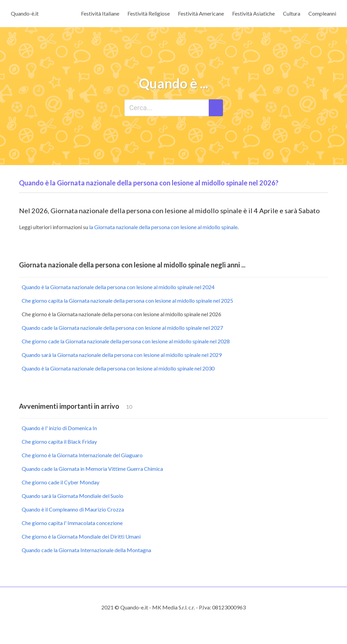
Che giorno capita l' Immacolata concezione (72, 523)
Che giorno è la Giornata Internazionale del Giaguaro (82, 455)
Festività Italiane (100, 13)
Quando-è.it (25, 13)
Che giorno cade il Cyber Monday (60, 482)
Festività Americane (201, 13)
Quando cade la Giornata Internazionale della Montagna (86, 550)
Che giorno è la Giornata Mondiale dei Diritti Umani (81, 536)
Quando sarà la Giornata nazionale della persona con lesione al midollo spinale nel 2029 (122, 355)
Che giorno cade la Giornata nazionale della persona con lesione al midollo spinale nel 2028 (126, 341)
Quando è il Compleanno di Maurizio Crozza (73, 509)
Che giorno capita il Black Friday (59, 441)
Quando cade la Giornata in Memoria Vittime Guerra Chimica (92, 469)
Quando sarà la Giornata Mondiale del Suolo (73, 496)
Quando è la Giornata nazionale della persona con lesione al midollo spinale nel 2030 (118, 368)
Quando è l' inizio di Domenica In (59, 428)
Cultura (292, 13)
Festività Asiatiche (253, 13)
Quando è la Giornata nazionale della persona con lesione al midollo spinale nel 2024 (118, 287)
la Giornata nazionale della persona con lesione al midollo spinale (163, 227)
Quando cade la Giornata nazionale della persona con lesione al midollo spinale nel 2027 (122, 328)
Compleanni (322, 13)
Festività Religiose (149, 13)
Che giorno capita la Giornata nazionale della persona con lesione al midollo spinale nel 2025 (127, 300)
